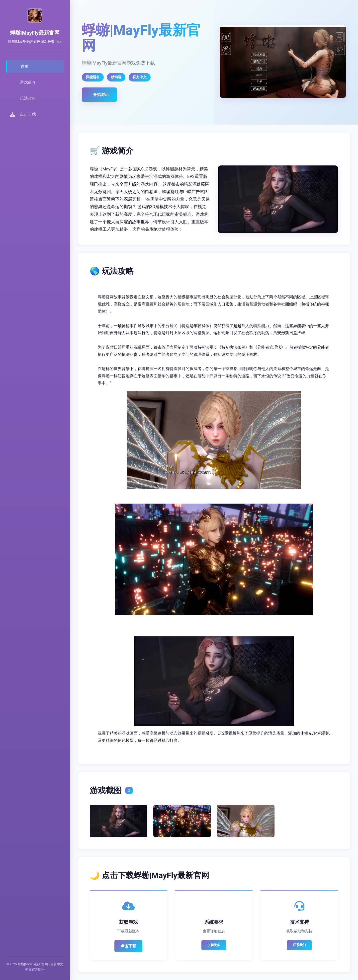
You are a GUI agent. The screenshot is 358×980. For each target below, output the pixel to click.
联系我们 (299, 945)
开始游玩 (101, 95)
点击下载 (128, 946)
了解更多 (214, 945)
